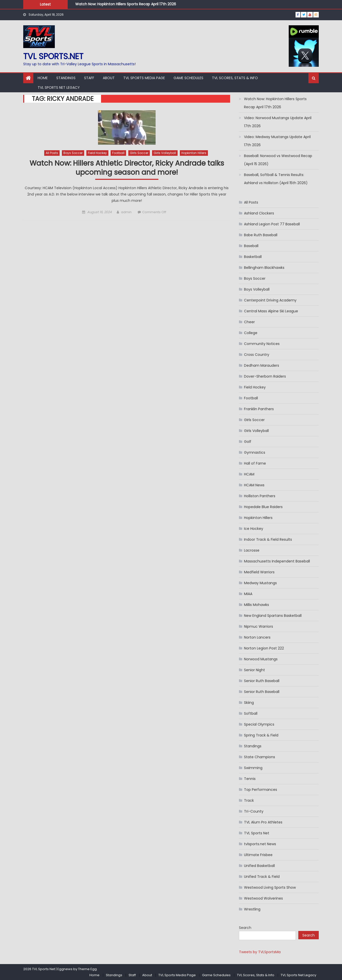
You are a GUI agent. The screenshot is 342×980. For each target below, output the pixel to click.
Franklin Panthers (259, 409)
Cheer (249, 322)
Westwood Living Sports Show (270, 887)
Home (43, 78)
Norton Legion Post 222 (264, 648)
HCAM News (254, 485)
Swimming (253, 768)
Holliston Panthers (260, 496)
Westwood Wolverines (263, 898)
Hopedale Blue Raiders (263, 507)
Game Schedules (188, 78)
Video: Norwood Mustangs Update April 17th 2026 (278, 122)
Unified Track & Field (262, 877)
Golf (248, 442)
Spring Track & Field (261, 735)
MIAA (248, 594)
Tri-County (254, 811)
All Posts (52, 153)
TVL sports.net (53, 56)
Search (245, 928)
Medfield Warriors (259, 572)
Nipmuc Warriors (259, 626)
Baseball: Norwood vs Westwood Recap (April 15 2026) (278, 160)
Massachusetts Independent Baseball (277, 561)
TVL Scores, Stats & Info (235, 78)
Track (249, 800)
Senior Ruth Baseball (262, 681)
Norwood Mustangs (261, 659)
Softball (251, 713)
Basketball (253, 257)
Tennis (250, 779)
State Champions (260, 757)
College (251, 333)
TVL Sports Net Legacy (59, 88)
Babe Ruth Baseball (261, 235)
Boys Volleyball (257, 289)
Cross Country (257, 355)
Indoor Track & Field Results (268, 539)
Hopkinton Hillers (194, 153)
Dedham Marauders (262, 365)
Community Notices (262, 344)
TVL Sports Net (257, 833)
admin (126, 212)
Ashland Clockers (259, 213)
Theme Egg (87, 969)
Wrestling (252, 909)
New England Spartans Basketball (273, 616)
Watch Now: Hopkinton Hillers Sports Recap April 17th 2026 (126, 4)
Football (118, 153)
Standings (66, 78)
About (109, 78)
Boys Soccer (73, 153)
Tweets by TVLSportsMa (260, 952)
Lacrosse (252, 550)
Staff (89, 78)
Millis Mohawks (256, 605)
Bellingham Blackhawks (264, 268)
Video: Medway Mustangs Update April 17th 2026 (277, 141)
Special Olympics (259, 724)
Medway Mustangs (260, 583)
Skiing (249, 703)
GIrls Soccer (139, 153)
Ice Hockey (254, 529)
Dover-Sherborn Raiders (265, 376)
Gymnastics (255, 452)
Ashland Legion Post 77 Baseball (272, 224)
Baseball (251, 246)
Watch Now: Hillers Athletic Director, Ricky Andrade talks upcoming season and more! (127, 168)
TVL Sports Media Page (144, 78)
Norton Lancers (257, 637)
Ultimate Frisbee (258, 855)
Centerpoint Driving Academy (270, 300)
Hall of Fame (255, 463)
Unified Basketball (259, 866)
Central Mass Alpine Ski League (271, 311)
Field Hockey (97, 153)
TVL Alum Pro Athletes (263, 822)
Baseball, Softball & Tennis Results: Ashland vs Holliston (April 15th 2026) (276, 179)
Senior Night (254, 670)
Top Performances (261, 790)
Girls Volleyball (165, 153)
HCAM (249, 474)
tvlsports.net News (260, 844)
